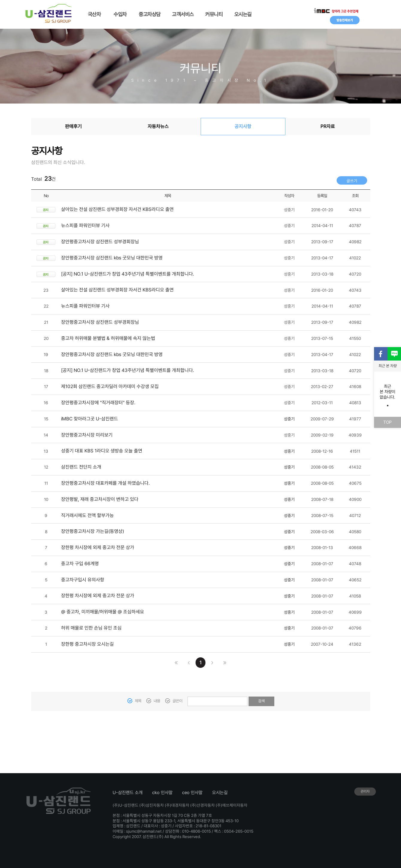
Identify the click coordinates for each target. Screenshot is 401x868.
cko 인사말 (162, 793)
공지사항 (243, 126)
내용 (157, 701)
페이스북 (381, 354)
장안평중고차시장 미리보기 (87, 435)
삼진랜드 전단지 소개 (81, 467)
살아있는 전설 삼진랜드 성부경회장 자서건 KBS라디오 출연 (117, 209)
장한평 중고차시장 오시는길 (87, 644)
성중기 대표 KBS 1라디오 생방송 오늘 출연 (102, 451)
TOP (388, 422)
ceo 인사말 (192, 793)
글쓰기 (352, 181)
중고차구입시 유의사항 (83, 580)
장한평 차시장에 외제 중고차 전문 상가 (98, 547)
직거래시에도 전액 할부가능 (87, 515)
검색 (261, 701)
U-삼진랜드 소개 (128, 793)
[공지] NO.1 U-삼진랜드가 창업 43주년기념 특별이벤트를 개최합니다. (128, 274)
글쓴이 (178, 701)
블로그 (394, 354)
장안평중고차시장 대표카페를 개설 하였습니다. (105, 483)
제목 (138, 701)
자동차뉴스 (158, 126)
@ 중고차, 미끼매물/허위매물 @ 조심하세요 (103, 612)
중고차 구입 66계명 (80, 564)
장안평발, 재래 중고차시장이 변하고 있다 (100, 499)
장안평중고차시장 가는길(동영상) (93, 531)
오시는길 (220, 793)
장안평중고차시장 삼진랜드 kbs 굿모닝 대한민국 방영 (112, 258)
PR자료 (328, 126)
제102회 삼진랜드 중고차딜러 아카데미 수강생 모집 (110, 386)
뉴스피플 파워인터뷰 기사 (85, 225)
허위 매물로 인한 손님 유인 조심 (91, 628)
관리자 (365, 791)
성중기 (289, 419)
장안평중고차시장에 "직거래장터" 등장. (98, 403)
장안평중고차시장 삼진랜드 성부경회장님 (100, 242)
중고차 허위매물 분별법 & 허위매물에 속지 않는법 (108, 338)
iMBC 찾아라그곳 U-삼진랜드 (90, 419)
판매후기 (73, 126)
